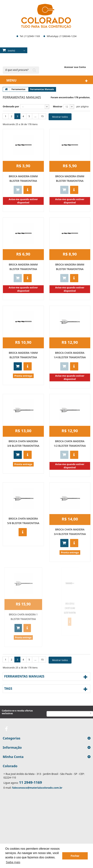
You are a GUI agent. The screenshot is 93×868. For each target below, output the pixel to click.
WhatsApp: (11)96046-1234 (62, 36)
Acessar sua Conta (75, 67)
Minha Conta (13, 757)
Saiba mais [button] (13, 862)
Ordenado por (11, 106)
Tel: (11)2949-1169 (30, 36)
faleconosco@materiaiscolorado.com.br (37, 788)
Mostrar (58, 106)
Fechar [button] (75, 856)
